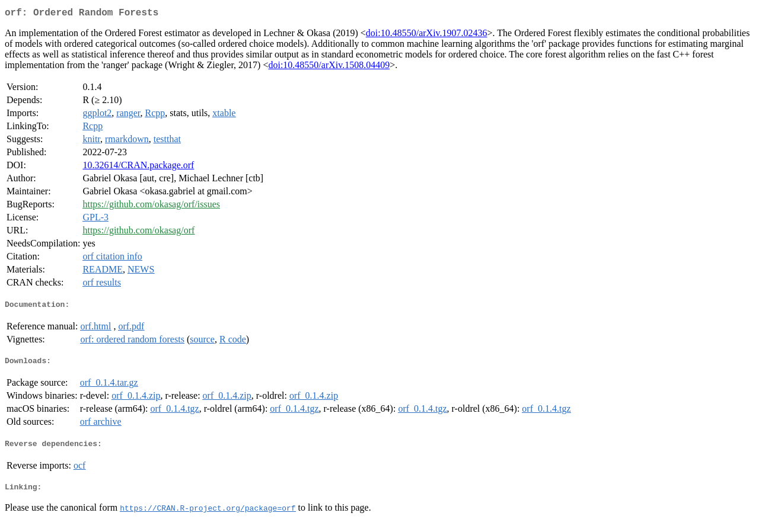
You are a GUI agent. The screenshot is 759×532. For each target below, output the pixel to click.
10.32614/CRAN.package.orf (138, 167)
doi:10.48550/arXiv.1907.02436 (427, 35)
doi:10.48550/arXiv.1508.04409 (329, 67)
